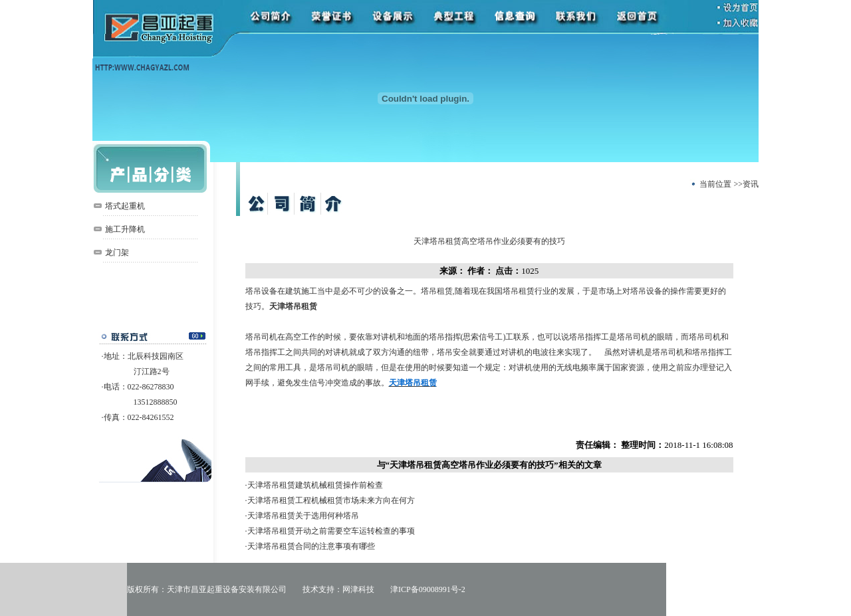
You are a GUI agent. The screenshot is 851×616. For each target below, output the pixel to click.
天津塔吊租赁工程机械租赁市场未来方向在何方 (331, 500)
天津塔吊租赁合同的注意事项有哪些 (311, 546)
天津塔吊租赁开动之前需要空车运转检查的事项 (331, 531)
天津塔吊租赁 (293, 306)
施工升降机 (125, 229)
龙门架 (117, 253)
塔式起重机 (125, 206)
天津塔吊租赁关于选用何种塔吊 (303, 516)
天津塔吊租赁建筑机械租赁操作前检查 (315, 485)
